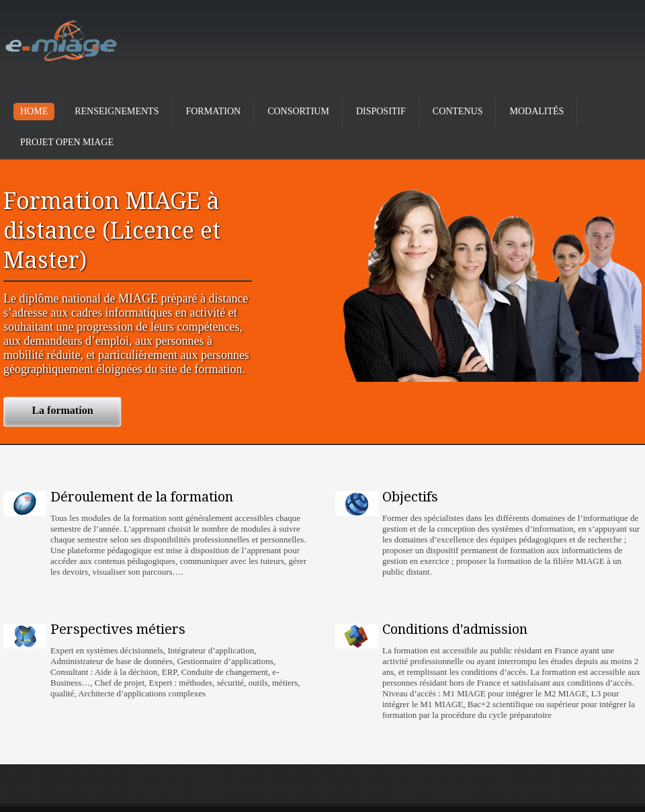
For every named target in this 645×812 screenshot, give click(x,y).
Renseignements (117, 111)
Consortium (298, 111)
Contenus (458, 111)
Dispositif (381, 111)
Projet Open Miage (67, 142)
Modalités (536, 111)
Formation (213, 111)
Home (34, 111)
